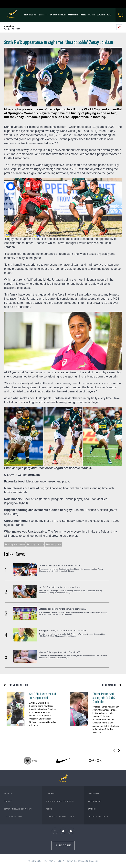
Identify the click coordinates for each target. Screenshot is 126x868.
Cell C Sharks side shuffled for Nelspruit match (43, 696)
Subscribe (63, 845)
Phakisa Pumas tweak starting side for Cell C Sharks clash (104, 698)
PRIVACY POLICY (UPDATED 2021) (60, 817)
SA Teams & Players (58, 15)
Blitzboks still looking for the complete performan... (63, 609)
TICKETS (83, 15)
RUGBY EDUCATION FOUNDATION (60, 801)
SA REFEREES (93, 794)
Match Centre (121, 15)
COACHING (50, 794)
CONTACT (8, 801)
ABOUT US (8, 794)
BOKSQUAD (91, 15)
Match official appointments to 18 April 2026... (60, 652)
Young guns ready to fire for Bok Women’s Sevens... (63, 631)
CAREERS (92, 809)
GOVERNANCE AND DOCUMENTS (18, 809)
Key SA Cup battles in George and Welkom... (60, 587)
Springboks (44, 15)
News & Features (31, 15)
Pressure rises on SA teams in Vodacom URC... (61, 565)
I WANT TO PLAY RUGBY (98, 817)
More (109, 15)
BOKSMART (101, 15)
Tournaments (73, 15)
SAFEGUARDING (94, 801)
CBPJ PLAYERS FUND (13, 817)
